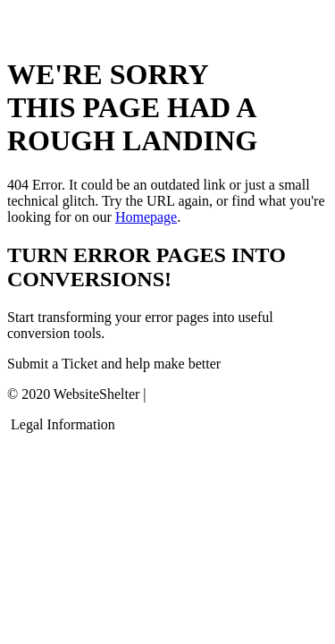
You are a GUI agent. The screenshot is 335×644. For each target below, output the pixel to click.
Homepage (146, 217)
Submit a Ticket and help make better (114, 364)
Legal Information (63, 424)
